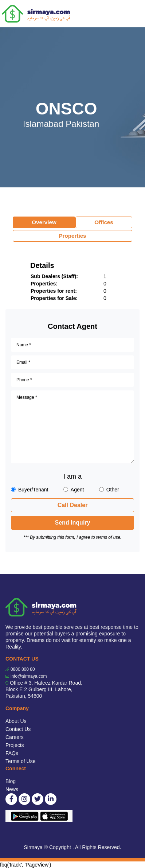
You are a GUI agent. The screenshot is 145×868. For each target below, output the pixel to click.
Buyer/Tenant (33, 490)
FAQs (12, 753)
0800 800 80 (23, 669)
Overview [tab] (44, 222)
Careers (15, 737)
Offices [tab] (104, 222)
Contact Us (18, 729)
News (12, 789)
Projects (15, 745)
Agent (77, 490)
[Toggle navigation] (135, 14)
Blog (11, 781)
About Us (16, 721)
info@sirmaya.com (29, 676)
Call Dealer (73, 505)
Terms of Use (20, 761)
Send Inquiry (73, 523)
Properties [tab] (72, 236)
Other (113, 490)
